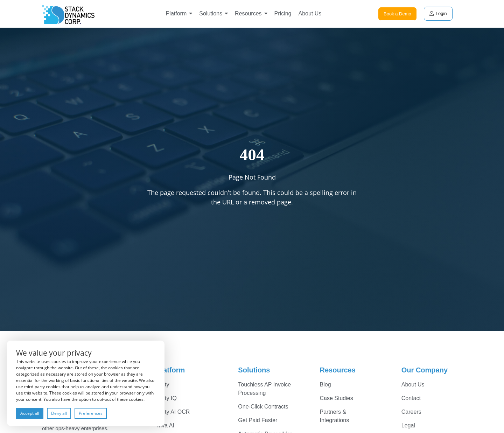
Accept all (30, 413)
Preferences (91, 413)
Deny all (59, 413)
